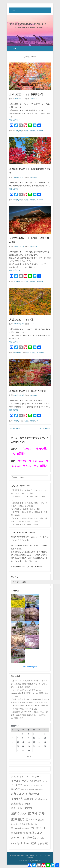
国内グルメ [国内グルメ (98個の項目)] (19, 813)
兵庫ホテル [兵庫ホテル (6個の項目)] (43, 799)
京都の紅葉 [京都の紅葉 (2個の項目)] (24, 789)
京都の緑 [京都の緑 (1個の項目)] (31, 789)
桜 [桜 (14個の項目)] (24, 833)
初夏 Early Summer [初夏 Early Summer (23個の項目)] (22, 808)
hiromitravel (33, 99)
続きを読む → (15, 120)
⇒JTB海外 (18, 454)
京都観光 (32, 131)
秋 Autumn (40, 131)
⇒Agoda (25, 449)
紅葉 (27, 131)
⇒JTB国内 (41, 466)
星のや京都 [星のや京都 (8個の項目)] (25, 824)
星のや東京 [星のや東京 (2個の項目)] (34, 824)
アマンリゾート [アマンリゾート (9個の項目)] (34, 777)
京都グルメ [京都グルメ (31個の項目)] (18, 794)
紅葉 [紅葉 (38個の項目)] (34, 843)
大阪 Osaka (18, 353)
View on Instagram (30, 667)
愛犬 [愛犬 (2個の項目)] (17, 824)
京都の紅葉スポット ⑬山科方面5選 (28, 391)
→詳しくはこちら (30, 561)
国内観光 (33, 353)
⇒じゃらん (36, 461)
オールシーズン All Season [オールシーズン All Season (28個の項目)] (27, 781)
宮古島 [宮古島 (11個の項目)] (41, 820)
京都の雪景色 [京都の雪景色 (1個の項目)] (39, 789)
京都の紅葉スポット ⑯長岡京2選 (26, 94)
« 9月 (29, 756)
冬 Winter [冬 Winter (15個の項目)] (27, 804)
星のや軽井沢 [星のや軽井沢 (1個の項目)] (26, 829)
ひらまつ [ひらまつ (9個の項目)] (21, 777)
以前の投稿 (15, 428)
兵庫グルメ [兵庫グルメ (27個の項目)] (31, 799)
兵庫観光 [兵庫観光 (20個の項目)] (16, 804)
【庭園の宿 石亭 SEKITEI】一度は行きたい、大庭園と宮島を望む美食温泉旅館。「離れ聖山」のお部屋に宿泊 (29, 715)
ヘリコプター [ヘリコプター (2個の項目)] (28, 785)
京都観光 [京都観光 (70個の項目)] (17, 799)
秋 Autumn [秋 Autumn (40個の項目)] (24, 843)
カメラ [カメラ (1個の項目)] (45, 781)
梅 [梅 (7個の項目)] (27, 833)
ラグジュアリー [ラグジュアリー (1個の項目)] (37, 785)
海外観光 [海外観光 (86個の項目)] (33, 838)
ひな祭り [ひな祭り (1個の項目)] (13, 777)
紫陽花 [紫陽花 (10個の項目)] (41, 844)
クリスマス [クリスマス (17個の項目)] (17, 785)
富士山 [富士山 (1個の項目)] (13, 824)
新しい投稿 (45, 428)
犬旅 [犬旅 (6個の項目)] (42, 838)
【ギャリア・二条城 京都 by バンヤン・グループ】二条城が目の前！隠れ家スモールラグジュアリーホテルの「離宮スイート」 (29, 684)
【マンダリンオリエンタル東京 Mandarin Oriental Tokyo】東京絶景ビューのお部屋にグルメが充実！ (29, 693)
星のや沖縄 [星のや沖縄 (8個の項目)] (16, 828)
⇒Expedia (41, 449)
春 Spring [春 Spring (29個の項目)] (16, 833)
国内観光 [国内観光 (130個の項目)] (18, 819)
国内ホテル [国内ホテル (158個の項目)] (37, 813)
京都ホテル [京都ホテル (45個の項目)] (33, 794)
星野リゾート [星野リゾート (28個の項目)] (38, 828)
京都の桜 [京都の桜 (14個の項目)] (15, 789)
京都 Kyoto (18, 131)
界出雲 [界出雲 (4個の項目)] (14, 844)
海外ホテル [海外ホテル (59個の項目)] (18, 838)
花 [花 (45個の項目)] (46, 843)
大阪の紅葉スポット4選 (21, 320)
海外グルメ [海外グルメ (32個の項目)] (36, 833)
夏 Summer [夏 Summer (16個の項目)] (31, 820)
